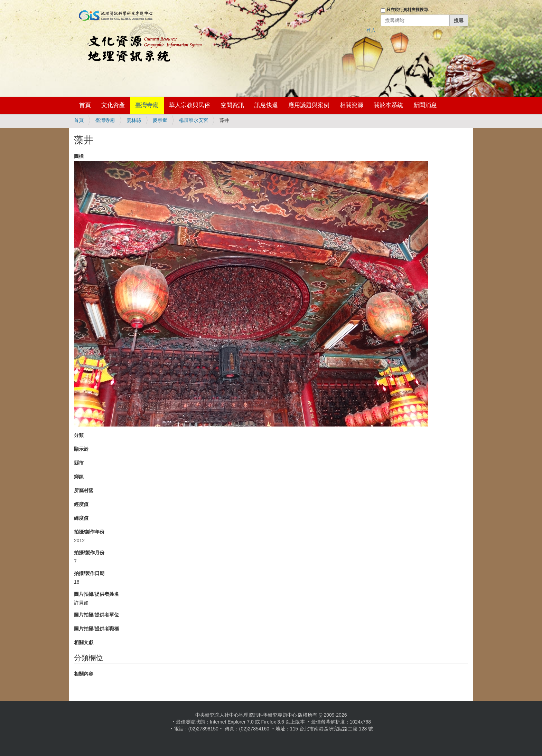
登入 (371, 30)
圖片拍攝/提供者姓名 (96, 594)
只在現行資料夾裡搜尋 (407, 10)
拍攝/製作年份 (89, 532)
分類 (79, 435)
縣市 (79, 463)
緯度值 (81, 518)
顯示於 (81, 449)
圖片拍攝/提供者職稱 (96, 629)
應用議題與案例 (309, 105)
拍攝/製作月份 (89, 553)
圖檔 (79, 156)
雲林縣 (134, 120)
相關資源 (352, 105)
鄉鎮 (79, 477)
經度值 (81, 504)
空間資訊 (232, 105)
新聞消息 (425, 105)
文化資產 (113, 105)
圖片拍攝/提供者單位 (96, 615)
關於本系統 (388, 105)
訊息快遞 (266, 105)
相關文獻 (84, 642)
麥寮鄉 (160, 120)
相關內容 (84, 674)
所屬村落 (84, 490)
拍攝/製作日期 (89, 573)
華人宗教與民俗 (190, 105)
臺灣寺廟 (147, 105)
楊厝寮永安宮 (194, 120)
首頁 (85, 105)
